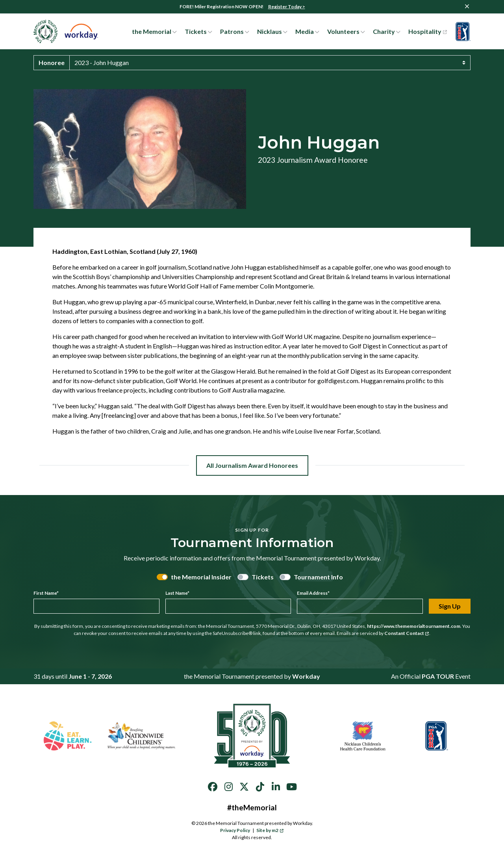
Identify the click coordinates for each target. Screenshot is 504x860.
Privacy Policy (235, 830)
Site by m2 (270, 830)
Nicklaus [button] (270, 31)
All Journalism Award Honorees (252, 465)
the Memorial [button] (152, 31)
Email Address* (313, 593)
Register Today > (287, 7)
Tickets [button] (196, 31)
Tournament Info (318, 577)
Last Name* (177, 593)
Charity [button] (384, 31)
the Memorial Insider (201, 577)
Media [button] (305, 31)
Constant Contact (407, 633)
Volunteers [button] (343, 31)
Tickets (263, 577)
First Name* (46, 593)
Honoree (52, 62)
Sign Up (450, 606)
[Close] (467, 6)
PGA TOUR (438, 676)
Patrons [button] (232, 31)
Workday (306, 676)
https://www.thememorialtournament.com (414, 626)
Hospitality (427, 32)
